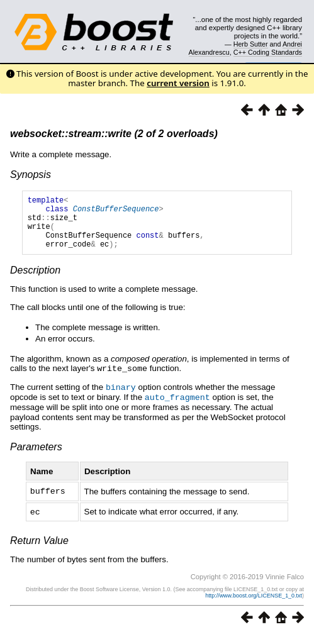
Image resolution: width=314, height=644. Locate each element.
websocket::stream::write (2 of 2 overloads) (114, 134)
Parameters (36, 456)
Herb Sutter (251, 44)
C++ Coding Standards (268, 52)
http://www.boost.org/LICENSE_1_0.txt (254, 604)
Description (35, 281)
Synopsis (31, 175)
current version (178, 83)
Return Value (39, 549)
